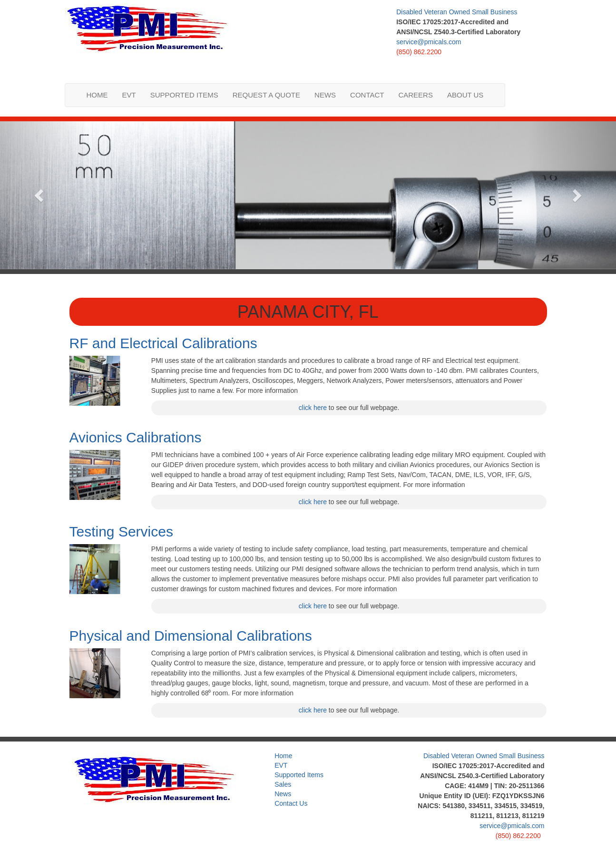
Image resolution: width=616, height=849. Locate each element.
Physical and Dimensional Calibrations (191, 636)
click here (313, 408)
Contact (367, 95)
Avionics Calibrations (136, 437)
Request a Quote (266, 95)
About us (465, 95)
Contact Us (291, 803)
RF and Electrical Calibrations (163, 343)
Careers (416, 95)
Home (97, 95)
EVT (129, 95)
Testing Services (121, 532)
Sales (283, 784)
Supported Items (184, 95)
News (325, 95)
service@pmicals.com (429, 42)
